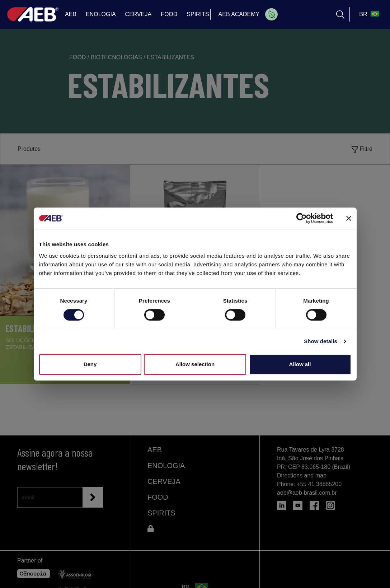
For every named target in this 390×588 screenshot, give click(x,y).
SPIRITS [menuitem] (198, 14)
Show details (321, 341)
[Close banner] (349, 218)
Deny (90, 364)
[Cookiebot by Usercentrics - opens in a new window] (302, 218)
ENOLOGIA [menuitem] (101, 14)
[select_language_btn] (368, 14)
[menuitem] (271, 14)
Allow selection (195, 364)
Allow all (300, 364)
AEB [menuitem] (71, 14)
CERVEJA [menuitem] (138, 14)
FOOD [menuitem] (169, 14)
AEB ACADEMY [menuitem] (239, 14)
